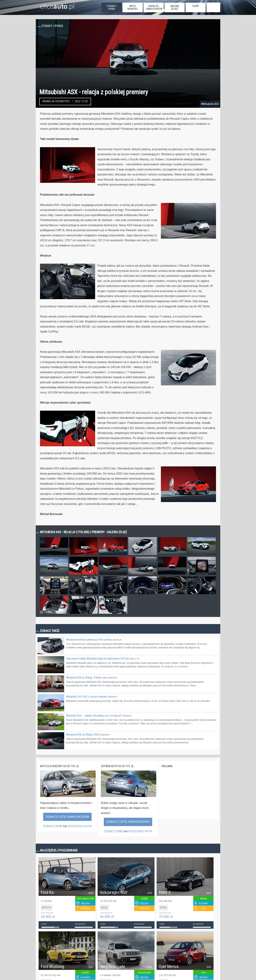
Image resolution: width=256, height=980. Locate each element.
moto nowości (133, 7)
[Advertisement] (188, 796)
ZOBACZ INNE (53, 826)
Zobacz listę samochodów (67, 817)
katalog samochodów (154, 7)
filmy (196, 6)
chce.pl (53, 5)
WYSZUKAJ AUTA (80, 826)
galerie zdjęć (175, 7)
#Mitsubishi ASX (210, 104)
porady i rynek (112, 7)
